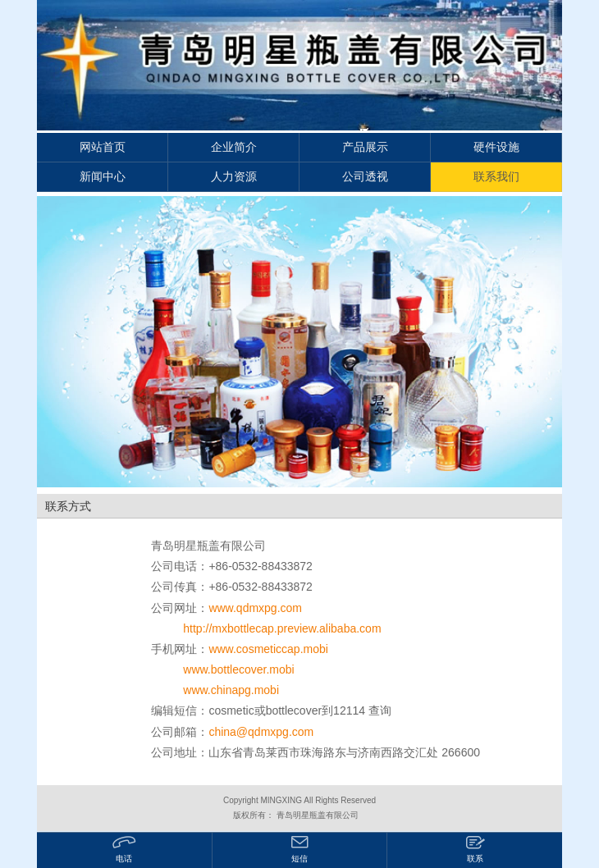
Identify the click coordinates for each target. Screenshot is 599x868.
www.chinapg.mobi (231, 690)
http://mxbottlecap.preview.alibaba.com (282, 628)
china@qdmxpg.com (261, 732)
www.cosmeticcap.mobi (268, 649)
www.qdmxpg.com (255, 608)
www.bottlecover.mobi (238, 669)
